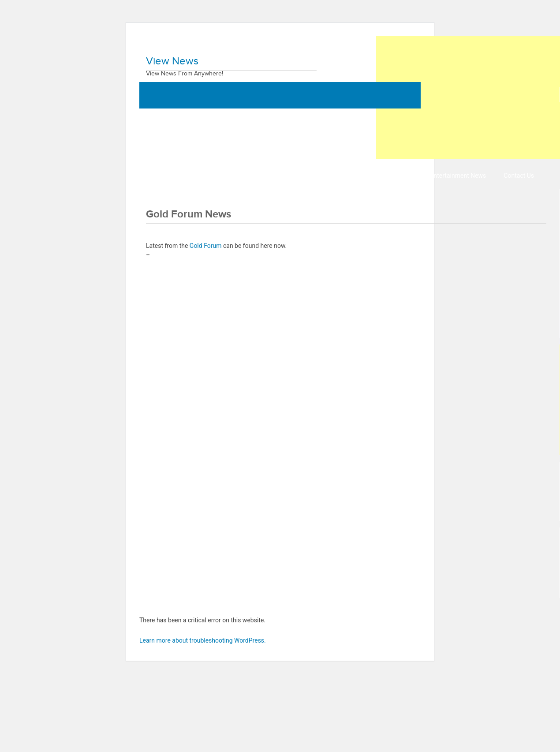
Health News (276, 176)
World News (165, 176)
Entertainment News (458, 176)
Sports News (395, 176)
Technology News (336, 176)
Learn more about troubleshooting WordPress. (203, 640)
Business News (220, 176)
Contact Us (519, 176)
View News (172, 61)
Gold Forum (206, 246)
